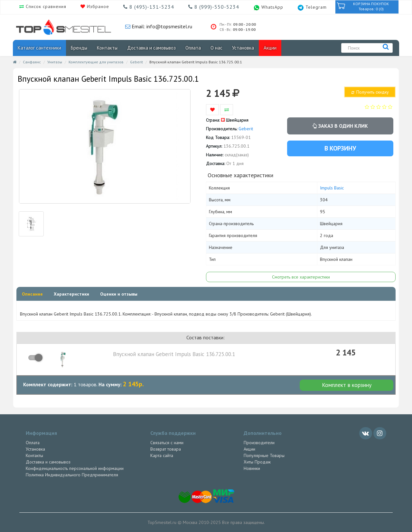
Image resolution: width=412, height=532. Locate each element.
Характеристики (71, 294)
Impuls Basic (332, 188)
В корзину (340, 148)
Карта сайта (162, 455)
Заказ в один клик (340, 126)
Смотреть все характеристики (301, 277)
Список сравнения (45, 6)
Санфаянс (32, 62)
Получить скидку (370, 92)
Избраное (97, 6)
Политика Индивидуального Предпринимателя (72, 475)
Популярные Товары (264, 455)
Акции (270, 48)
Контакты (107, 48)
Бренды (79, 48)
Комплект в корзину (347, 385)
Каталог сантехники (39, 48)
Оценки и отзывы (119, 294)
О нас (216, 48)
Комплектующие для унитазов (96, 62)
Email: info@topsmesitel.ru (161, 26)
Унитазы (55, 62)
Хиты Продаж (257, 462)
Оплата (193, 48)
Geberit (136, 62)
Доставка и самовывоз (151, 48)
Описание (32, 294)
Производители (259, 443)
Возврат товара (166, 449)
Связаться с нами (167, 443)
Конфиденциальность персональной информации (75, 468)
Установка (243, 48)
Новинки (252, 468)
